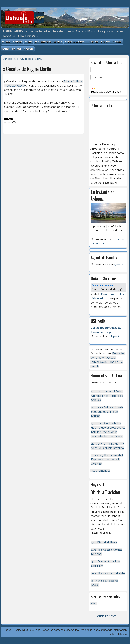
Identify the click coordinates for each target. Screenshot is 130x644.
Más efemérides (100, 471)
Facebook (17, 49)
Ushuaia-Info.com (105, 616)
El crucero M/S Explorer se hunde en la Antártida (107, 460)
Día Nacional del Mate (108, 573)
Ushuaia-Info (10, 59)
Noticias (6, 42)
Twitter (6, 49)
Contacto (29, 49)
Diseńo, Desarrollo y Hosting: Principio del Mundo (31, 642)
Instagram (106, 42)
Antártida (17, 42)
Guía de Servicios (43, 42)
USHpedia (58, 42)
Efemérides (93, 42)
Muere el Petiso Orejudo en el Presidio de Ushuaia (107, 396)
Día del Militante (104, 542)
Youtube (117, 42)
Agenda (29, 42)
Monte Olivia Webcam (75, 42)
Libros (39, 59)
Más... (94, 603)
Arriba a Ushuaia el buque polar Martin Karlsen (107, 412)
